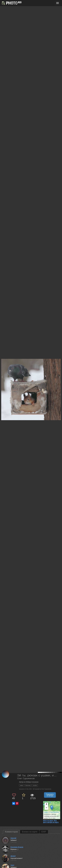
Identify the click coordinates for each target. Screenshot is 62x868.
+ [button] (46, 804)
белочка (28, 785)
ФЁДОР (13, 856)
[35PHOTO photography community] (11, 3)
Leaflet (46, 812)
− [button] (46, 808)
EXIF (44, 832)
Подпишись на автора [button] (50, 795)
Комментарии (11, 832)
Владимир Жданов (17, 847)
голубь (35, 785)
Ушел (12, 865)
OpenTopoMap (55, 812)
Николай (13, 838)
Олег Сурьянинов (26, 779)
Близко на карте (30, 832)
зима (21, 785)
